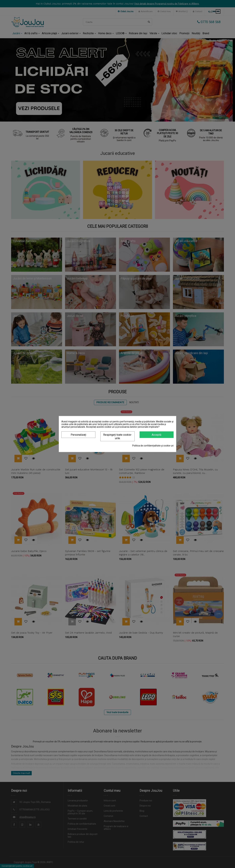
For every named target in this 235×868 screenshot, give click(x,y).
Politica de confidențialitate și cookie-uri (153, 446)
